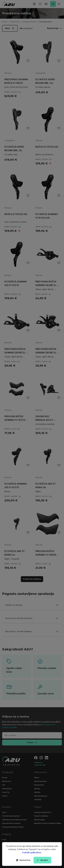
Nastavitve (23, 860)
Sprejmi (42, 860)
